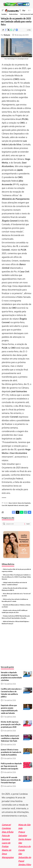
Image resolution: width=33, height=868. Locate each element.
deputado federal (13, 505)
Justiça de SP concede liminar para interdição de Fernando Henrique (11, 780)
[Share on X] (8, 30)
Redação (7, 35)
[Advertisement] (16, 648)
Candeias (6, 828)
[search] (20, 10)
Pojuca (22, 832)
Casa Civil (4, 505)
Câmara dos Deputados (24, 503)
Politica (27, 676)
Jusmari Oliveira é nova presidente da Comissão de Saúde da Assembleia (11, 752)
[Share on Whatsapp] (11, 30)
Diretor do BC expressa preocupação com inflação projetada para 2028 (11, 724)
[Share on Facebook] (6, 30)
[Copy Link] (14, 30)
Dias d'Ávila (8, 832)
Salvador (27, 767)
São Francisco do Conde (25, 846)
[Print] (17, 30)
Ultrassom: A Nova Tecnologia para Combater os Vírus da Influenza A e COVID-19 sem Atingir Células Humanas (16, 577)
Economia (27, 725)
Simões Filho (25, 864)
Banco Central (13, 503)
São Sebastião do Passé (25, 857)
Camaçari (27, 763)
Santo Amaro (25, 839)
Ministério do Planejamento (15, 199)
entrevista (21, 505)
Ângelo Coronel (10, 221)
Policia (26, 765)
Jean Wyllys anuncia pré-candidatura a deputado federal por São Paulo (10, 738)
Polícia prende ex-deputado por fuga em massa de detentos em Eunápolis (11, 766)
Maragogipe (8, 857)
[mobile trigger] (3, 10)
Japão (20, 170)
